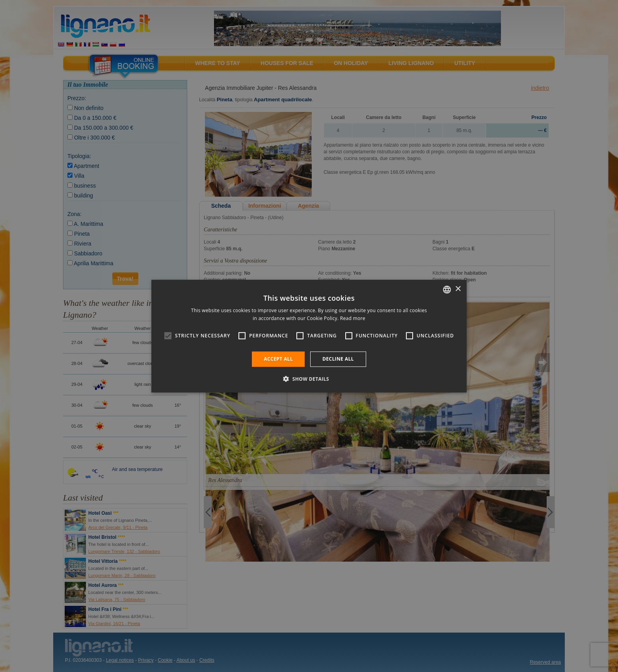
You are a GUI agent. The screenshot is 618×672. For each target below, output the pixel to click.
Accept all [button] (278, 359)
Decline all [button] (338, 359)
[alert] (309, 336)
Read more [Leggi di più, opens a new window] (353, 318)
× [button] (458, 289)
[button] (309, 379)
